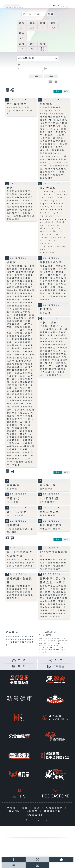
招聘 (25, 808)
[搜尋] (64, 5)
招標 (37, 808)
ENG (55, 6)
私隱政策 (33, 811)
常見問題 (15, 811)
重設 (36, 76)
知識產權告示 (55, 808)
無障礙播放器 (53, 811)
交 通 (22, 660)
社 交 (59, 660)
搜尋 (51, 76)
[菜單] (71, 5)
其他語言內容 (36, 815)
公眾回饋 (59, 667)
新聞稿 (12, 808)
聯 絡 (22, 666)
